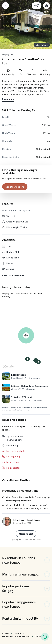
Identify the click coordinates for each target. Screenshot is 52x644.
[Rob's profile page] (7, 521)
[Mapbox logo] (9, 367)
